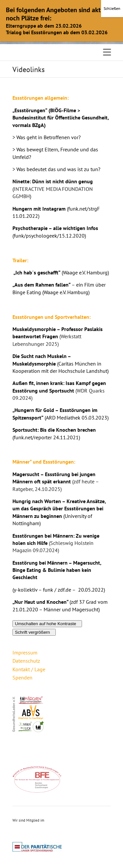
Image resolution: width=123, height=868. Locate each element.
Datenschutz (26, 661)
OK (61, 30)
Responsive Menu (107, 52)
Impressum (25, 652)
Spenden (22, 677)
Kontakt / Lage (29, 669)
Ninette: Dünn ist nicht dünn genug (53, 181)
